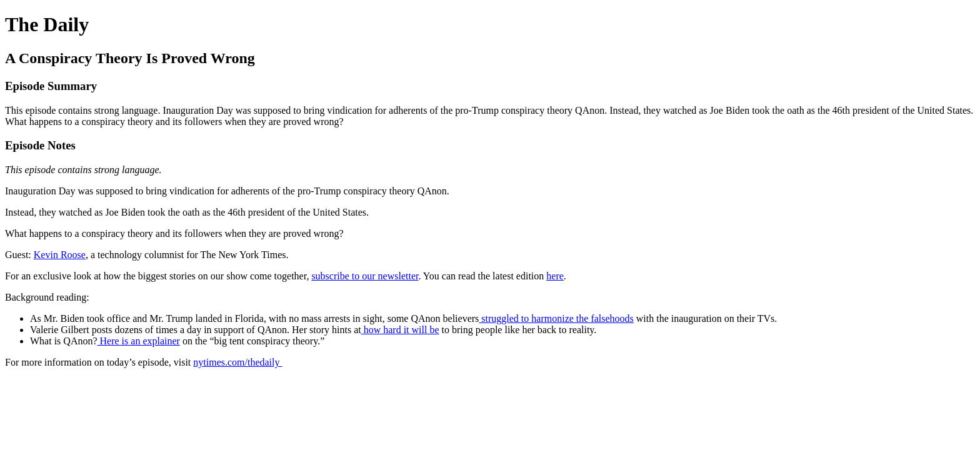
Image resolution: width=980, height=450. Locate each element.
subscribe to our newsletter (365, 276)
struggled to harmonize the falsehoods (556, 318)
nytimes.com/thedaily (237, 362)
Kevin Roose (60, 255)
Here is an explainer (139, 341)
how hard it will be (400, 330)
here (555, 276)
